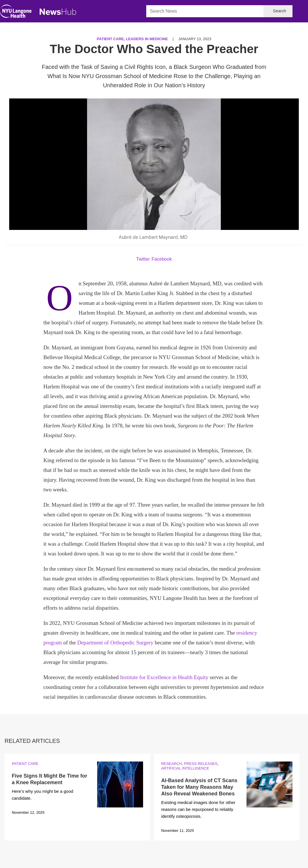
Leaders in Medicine (147, 39)
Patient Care (110, 39)
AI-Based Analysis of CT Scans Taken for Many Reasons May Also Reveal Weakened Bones (199, 787)
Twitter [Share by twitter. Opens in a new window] (143, 259)
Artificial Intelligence (185, 768)
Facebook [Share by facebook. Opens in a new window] (162, 259)
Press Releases (201, 764)
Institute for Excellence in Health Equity (164, 677)
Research (172, 764)
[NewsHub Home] (58, 12)
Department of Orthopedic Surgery (115, 643)
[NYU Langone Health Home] (16, 12)
